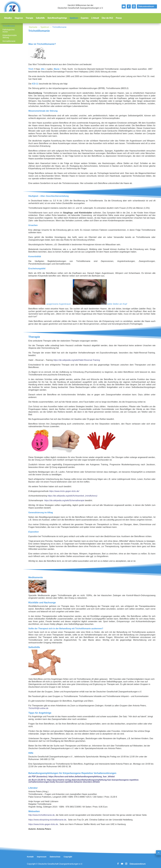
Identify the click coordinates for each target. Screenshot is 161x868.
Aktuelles (8, 18)
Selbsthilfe (40, 18)
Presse (119, 18)
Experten (85, 18)
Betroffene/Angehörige (57, 18)
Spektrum (74, 18)
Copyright (68, 857)
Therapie (29, 18)
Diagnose (19, 18)
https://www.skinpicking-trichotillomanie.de (47, 820)
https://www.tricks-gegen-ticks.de (43, 824)
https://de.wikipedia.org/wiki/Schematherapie (64, 500)
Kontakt (30, 857)
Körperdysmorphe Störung (10, 36)
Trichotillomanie (9, 26)
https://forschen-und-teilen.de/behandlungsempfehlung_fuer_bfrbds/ (82, 777)
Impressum (42, 857)
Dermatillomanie (9, 41)
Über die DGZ (107, 18)
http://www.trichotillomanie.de (42, 815)
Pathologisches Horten (9, 31)
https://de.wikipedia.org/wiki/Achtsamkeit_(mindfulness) (73, 496)
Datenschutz (55, 857)
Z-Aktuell (95, 18)
